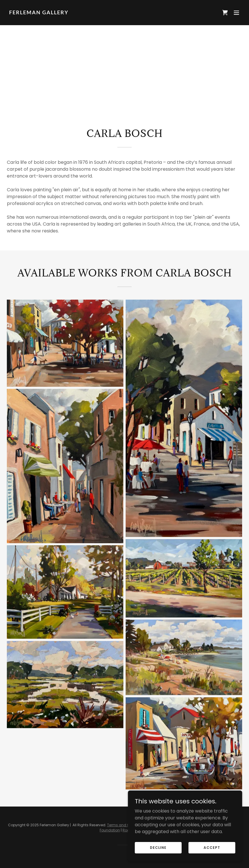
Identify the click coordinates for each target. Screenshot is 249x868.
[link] (39, 13)
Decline (158, 847)
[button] (236, 13)
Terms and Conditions (127, 825)
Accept (212, 847)
